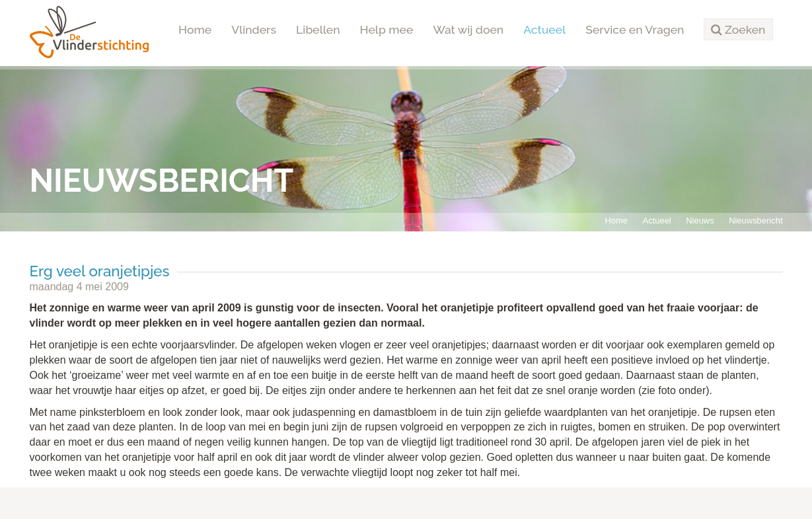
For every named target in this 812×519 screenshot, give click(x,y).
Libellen (318, 29)
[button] (738, 30)
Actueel (544, 29)
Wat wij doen (468, 29)
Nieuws (700, 220)
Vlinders (254, 29)
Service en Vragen (635, 29)
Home (195, 29)
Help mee (387, 29)
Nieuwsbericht (756, 220)
